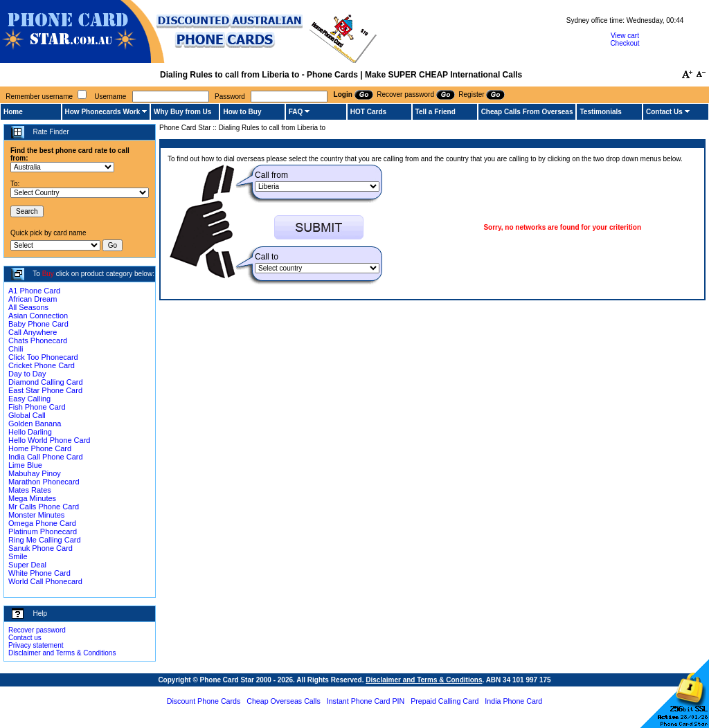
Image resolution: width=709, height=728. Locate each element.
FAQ (296, 112)
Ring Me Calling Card (45, 540)
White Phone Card (39, 573)
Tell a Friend (436, 112)
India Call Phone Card (46, 457)
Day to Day (27, 374)
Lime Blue (25, 465)
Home (13, 112)
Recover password (37, 630)
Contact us (25, 638)
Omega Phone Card (42, 523)
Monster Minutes (36, 515)
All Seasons (28, 307)
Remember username (39, 97)
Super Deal (27, 565)
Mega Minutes (32, 498)
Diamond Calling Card (46, 382)
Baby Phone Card (38, 324)
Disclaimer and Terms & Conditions (62, 653)
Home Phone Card (40, 448)
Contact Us (664, 112)
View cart (625, 36)
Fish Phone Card (37, 407)
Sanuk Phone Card (41, 548)
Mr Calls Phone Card (44, 507)
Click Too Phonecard (43, 357)
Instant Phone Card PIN (366, 701)
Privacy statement (36, 645)
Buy (48, 274)
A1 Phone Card (34, 291)
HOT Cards (368, 112)
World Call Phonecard (45, 581)
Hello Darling (30, 432)
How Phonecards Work (103, 112)
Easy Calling (29, 399)
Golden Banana (35, 424)
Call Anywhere (33, 332)
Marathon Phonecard (44, 482)
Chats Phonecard (38, 340)
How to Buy (242, 112)
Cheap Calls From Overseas (527, 112)
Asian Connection (38, 316)
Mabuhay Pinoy (35, 473)
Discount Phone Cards (204, 701)
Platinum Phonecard (43, 531)
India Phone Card (513, 701)
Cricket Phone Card (42, 365)
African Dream (33, 299)
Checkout (625, 43)
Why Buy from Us (182, 112)
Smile (18, 556)
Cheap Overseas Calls (284, 701)
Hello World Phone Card (49, 440)
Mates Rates (30, 490)
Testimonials (600, 112)
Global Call (27, 415)
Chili (16, 349)
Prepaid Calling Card (445, 701)
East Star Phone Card (45, 390)
